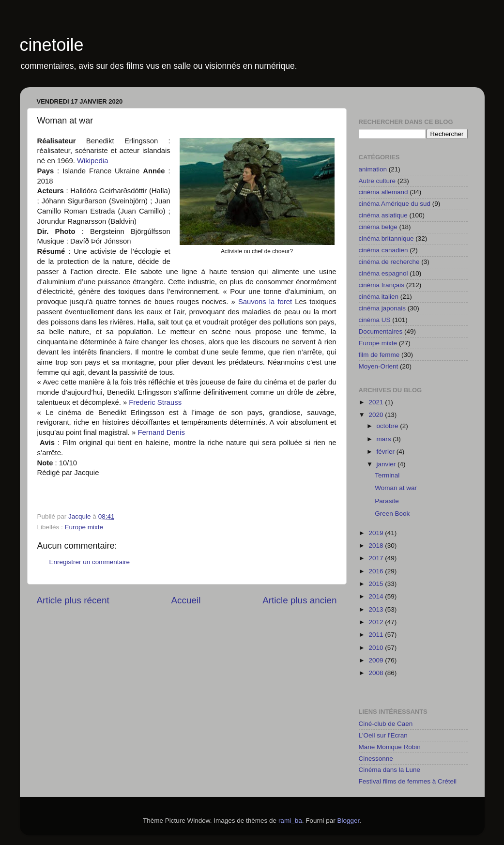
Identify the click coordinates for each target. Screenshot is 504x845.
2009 (377, 660)
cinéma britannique (386, 238)
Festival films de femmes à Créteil (408, 781)
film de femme (379, 355)
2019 (377, 533)
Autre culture (377, 181)
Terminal (387, 475)
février (387, 452)
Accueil (186, 600)
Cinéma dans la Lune (390, 770)
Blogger (348, 821)
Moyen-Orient (379, 366)
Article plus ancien (299, 600)
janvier (387, 464)
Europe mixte (84, 527)
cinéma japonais (382, 308)
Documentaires (381, 331)
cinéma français (382, 285)
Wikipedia (92, 161)
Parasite (387, 501)
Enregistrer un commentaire (90, 562)
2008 (377, 673)
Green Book (392, 514)
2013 (377, 609)
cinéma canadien (383, 250)
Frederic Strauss (156, 402)
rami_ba (290, 821)
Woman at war (396, 488)
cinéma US (375, 320)
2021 (377, 402)
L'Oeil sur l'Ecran (383, 735)
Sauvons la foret (267, 302)
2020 (377, 415)
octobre (389, 426)
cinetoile (52, 45)
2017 (377, 558)
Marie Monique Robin (390, 747)
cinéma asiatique (383, 215)
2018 (377, 545)
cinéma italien (379, 297)
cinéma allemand (383, 192)
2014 (377, 596)
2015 (377, 584)
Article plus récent (73, 600)
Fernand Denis (161, 432)
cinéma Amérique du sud (395, 204)
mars (385, 439)
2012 (377, 622)
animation (373, 169)
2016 (377, 571)
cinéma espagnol (383, 273)
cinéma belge (378, 227)
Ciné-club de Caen (386, 724)
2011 (377, 635)
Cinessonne (376, 759)
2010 (377, 648)
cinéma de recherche (389, 262)
